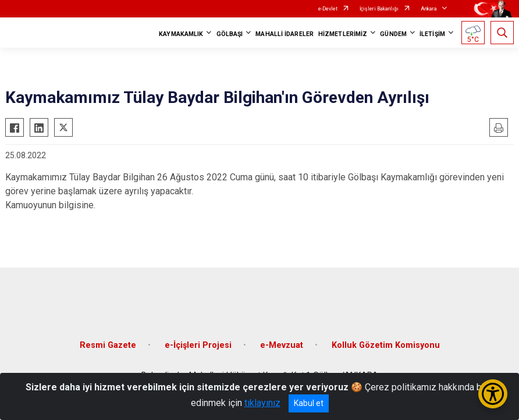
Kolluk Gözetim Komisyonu (386, 345)
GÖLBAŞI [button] (230, 34)
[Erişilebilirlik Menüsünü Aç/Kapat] (493, 394)
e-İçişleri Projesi (198, 345)
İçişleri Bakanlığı (379, 9)
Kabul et (309, 403)
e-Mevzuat (282, 345)
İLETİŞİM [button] (432, 34)
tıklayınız (262, 403)
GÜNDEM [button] (393, 34)
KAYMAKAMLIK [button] (181, 34)
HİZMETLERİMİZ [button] (343, 34)
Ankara (429, 9)
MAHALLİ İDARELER (285, 34)
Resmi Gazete (108, 345)
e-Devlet (328, 9)
